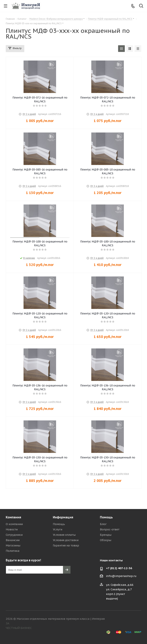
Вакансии (13, 540)
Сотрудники (14, 535)
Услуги (58, 529)
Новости (12, 529)
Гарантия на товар (66, 545)
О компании (14, 524)
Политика (13, 551)
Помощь (59, 524)
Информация (63, 517)
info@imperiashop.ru (121, 576)
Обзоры (106, 540)
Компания (13, 517)
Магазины (13, 545)
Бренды (106, 535)
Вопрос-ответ (110, 529)
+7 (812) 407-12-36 (119, 568)
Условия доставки (66, 540)
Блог (103, 524)
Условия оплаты (64, 535)
